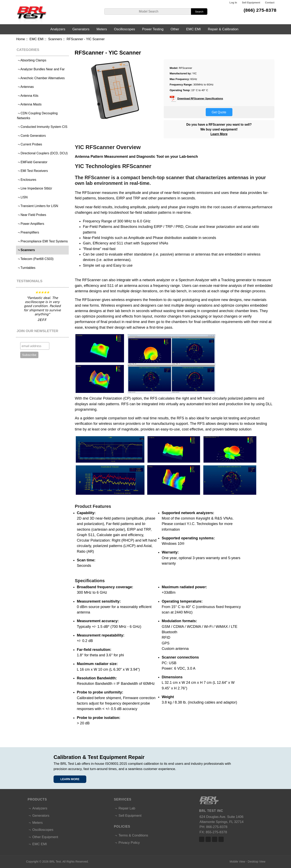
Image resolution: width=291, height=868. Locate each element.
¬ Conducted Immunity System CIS (42, 127)
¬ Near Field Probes (32, 215)
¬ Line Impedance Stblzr (35, 188)
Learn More (219, 134)
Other (175, 29)
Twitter (208, 839)
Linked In (215, 839)
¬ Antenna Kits (28, 96)
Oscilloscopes (124, 29)
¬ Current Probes (30, 144)
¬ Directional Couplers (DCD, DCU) (42, 153)
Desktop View (257, 862)
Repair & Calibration (223, 29)
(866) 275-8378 (260, 10)
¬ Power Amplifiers (31, 224)
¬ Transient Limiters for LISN (38, 206)
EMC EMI (37, 39)
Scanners (55, 39)
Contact (270, 3)
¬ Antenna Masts (29, 104)
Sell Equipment (251, 3)
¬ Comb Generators (31, 136)
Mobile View (237, 862)
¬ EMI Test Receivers (32, 171)
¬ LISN (22, 197)
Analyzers (58, 29)
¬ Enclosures (27, 180)
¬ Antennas (25, 87)
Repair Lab (127, 808)
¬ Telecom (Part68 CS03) (35, 259)
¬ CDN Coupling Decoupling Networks (37, 116)
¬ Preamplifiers (28, 232)
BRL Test (55, 862)
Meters (102, 29)
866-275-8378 (217, 827)
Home (21, 39)
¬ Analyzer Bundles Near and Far (41, 69)
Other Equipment (45, 837)
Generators (81, 29)
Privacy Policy (129, 843)
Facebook (202, 839)
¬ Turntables (26, 268)
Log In (233, 3)
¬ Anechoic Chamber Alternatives (41, 78)
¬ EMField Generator (32, 162)
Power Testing (153, 29)
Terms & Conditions (133, 835)
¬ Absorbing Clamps (32, 60)
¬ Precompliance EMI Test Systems (42, 241)
